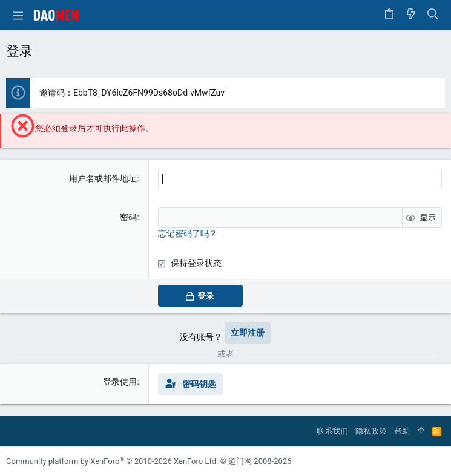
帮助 (402, 431)
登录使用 (120, 382)
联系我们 (332, 431)
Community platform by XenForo (112, 461)
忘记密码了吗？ (188, 233)
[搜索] (433, 15)
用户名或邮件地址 (103, 178)
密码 (128, 217)
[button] (18, 15)
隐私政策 (371, 431)
